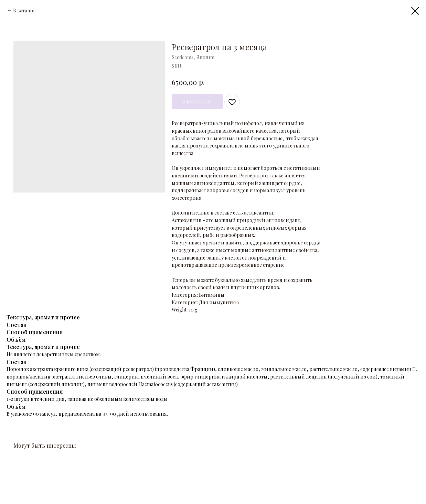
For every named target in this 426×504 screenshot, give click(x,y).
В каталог (24, 10)
